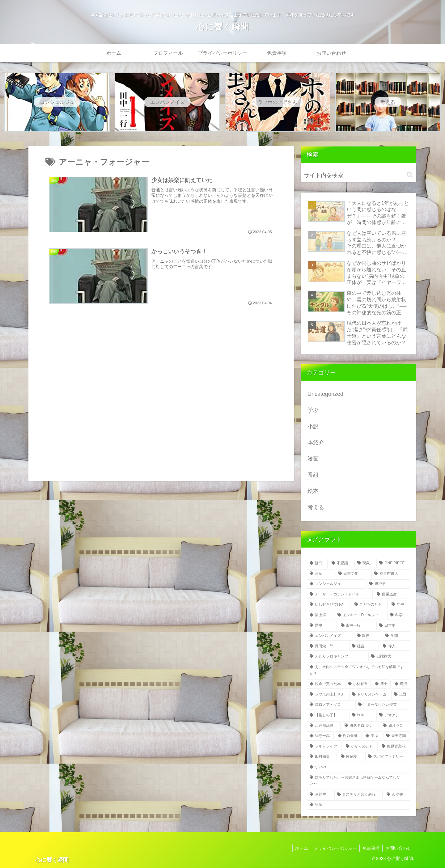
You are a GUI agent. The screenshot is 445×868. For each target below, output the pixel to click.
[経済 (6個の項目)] (401, 684)
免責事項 (370, 849)
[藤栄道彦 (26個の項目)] (392, 595)
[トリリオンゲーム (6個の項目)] (370, 695)
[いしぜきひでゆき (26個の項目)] (329, 605)
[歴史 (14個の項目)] (322, 626)
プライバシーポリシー (333, 849)
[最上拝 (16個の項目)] (320, 616)
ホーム (298, 849)
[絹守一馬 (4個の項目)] (320, 736)
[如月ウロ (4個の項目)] (395, 726)
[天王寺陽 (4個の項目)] (397, 736)
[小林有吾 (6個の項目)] (358, 684)
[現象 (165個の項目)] (365, 564)
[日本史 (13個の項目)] (393, 626)
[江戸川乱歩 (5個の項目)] (324, 726)
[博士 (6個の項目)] (381, 684)
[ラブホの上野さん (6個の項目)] (327, 695)
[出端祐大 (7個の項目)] (389, 657)
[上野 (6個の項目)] (401, 695)
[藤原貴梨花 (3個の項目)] (394, 747)
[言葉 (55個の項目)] (321, 574)
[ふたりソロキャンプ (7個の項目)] (337, 657)
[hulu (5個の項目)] (362, 716)
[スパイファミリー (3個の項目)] (388, 757)
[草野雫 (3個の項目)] (320, 795)
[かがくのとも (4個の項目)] (360, 747)
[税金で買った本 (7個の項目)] (325, 684)
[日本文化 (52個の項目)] (353, 574)
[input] (358, 176)
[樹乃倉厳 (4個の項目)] (348, 736)
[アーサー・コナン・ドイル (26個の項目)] (340, 595)
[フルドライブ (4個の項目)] (324, 747)
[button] (410, 175)
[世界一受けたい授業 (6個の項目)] (383, 705)
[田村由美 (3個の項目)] (322, 757)
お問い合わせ (398, 849)
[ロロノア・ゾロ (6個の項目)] (331, 705)
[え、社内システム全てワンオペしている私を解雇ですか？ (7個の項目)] (358, 671)
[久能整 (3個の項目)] (397, 795)
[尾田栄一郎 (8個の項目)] (327, 647)
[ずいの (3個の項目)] (358, 768)
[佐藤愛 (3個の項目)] (351, 757)
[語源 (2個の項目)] (358, 805)
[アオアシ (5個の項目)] (393, 716)
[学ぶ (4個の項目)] (373, 736)
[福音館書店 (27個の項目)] (391, 574)
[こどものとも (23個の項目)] (370, 605)
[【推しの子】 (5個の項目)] (327, 716)
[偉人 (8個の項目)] (395, 647)
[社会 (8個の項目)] (364, 647)
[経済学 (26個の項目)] (388, 584)
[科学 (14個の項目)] (399, 616)
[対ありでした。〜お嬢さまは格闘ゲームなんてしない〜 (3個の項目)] (358, 781)
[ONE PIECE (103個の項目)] (393, 564)
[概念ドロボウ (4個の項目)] (360, 726)
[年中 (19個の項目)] (399, 605)
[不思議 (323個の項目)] (341, 564)
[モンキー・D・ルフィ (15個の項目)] (360, 616)
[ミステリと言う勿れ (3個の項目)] (359, 795)
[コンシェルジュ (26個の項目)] (336, 584)
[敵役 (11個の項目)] (368, 636)
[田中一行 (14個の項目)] (357, 626)
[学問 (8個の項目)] (396, 636)
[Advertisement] (161, 396)
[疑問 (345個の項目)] (317, 564)
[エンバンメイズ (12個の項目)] (330, 636)
